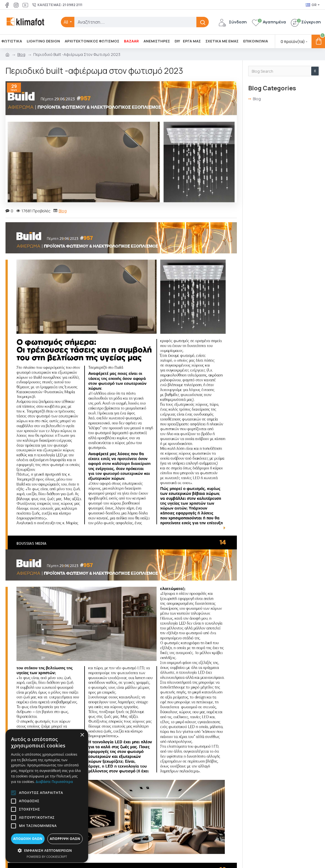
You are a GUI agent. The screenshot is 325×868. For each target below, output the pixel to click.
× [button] (82, 735)
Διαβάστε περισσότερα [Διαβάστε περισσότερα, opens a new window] (54, 782)
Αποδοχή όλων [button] (28, 839)
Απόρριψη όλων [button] (65, 839)
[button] (13, 793)
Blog (21, 54)
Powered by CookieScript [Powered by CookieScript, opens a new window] (47, 857)
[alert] (47, 796)
